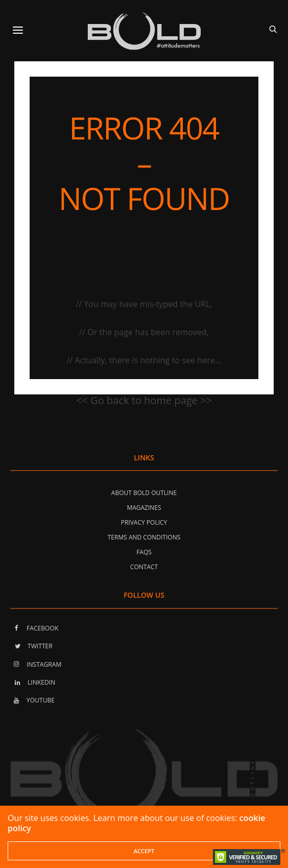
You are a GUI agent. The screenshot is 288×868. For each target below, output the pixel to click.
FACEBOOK (34, 628)
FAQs (144, 552)
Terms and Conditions (144, 537)
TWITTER (31, 646)
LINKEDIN (33, 682)
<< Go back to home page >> (144, 400)
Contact (144, 567)
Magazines (144, 508)
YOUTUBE (32, 700)
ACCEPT (144, 851)
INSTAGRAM (36, 664)
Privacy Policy (144, 522)
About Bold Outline (144, 493)
